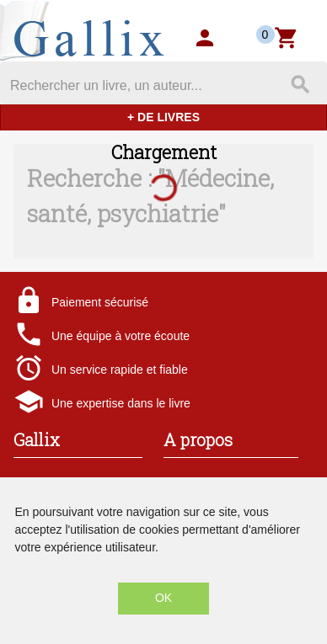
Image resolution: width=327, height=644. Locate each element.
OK (163, 598)
